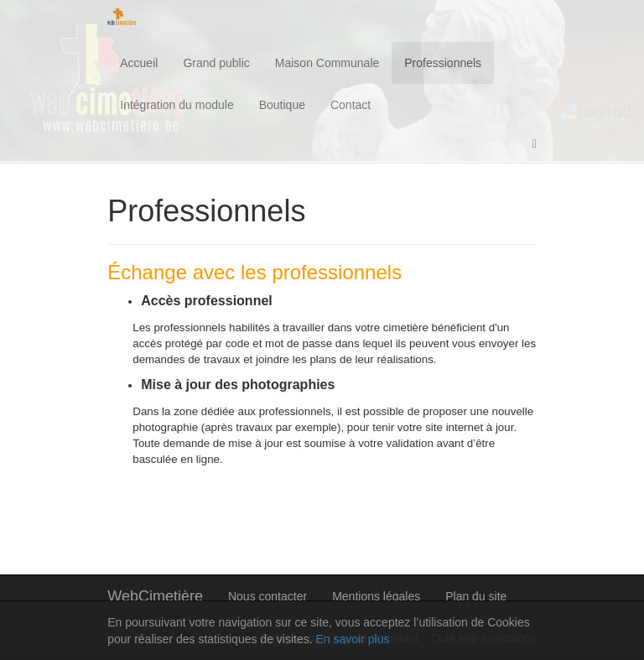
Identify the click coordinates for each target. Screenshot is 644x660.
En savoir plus (352, 639)
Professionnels (443, 63)
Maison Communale (327, 63)
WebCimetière (155, 596)
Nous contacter (267, 596)
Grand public (216, 63)
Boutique (282, 105)
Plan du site (476, 596)
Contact (351, 105)
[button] (535, 144)
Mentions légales (376, 596)
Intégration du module (177, 105)
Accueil (139, 63)
